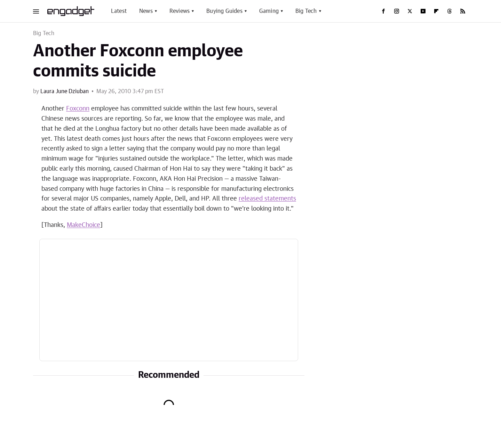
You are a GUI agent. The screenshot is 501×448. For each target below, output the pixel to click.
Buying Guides (224, 11)
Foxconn (78, 109)
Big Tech (306, 11)
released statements (267, 199)
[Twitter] (410, 11)
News (146, 11)
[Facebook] (383, 11)
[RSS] (463, 11)
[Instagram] (397, 11)
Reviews (180, 11)
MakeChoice (83, 225)
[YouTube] (423, 11)
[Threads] (450, 11)
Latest (119, 11)
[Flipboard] (436, 11)
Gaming (269, 11)
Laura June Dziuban (65, 91)
